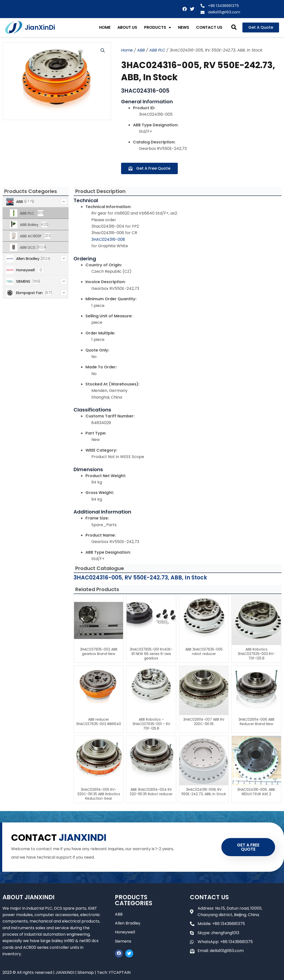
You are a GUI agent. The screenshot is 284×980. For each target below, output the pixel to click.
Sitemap (86, 972)
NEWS (184, 27)
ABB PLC (157, 50)
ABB (141, 50)
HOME (105, 27)
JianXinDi (40, 27)
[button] (234, 27)
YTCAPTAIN (120, 972)
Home (127, 50)
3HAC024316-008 (108, 239)
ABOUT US (127, 27)
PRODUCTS (158, 27)
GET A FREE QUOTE (248, 847)
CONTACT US (209, 27)
